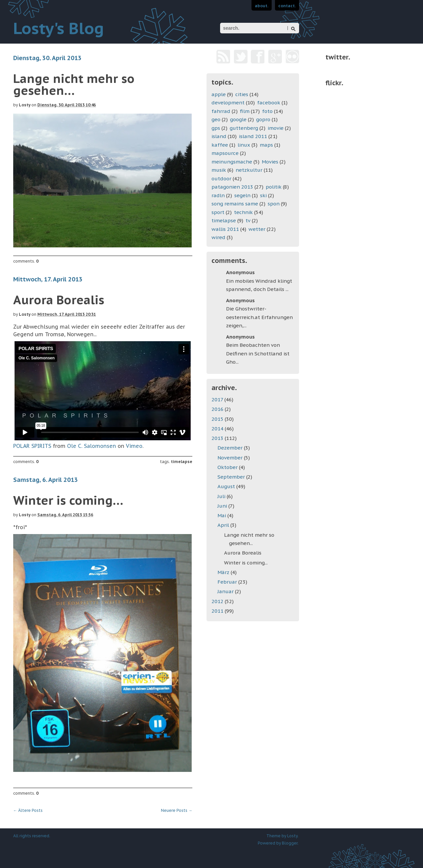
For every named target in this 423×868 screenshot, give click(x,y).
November (231, 458)
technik (243, 212)
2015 (218, 419)
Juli (222, 496)
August (227, 486)
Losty (25, 105)
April (224, 525)
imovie (276, 128)
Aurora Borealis (59, 300)
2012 (218, 601)
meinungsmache (232, 162)
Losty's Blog (58, 28)
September (232, 477)
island (219, 136)
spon (274, 204)
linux (244, 145)
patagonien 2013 (232, 187)
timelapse (182, 462)
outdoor (221, 179)
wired (218, 237)
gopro (263, 119)
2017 (218, 399)
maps (266, 145)
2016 (218, 409)
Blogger (290, 843)
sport (218, 212)
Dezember (231, 448)
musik (219, 170)
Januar (226, 591)
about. (262, 6)
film (245, 111)
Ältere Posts (28, 810)
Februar (228, 582)
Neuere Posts (177, 810)
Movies (270, 162)
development (228, 103)
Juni (223, 506)
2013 (218, 438)
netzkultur (249, 170)
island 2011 (253, 136)
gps (216, 128)
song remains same (235, 204)
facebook (269, 103)
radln (218, 195)
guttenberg (244, 128)
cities (242, 94)
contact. (287, 6)
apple (219, 94)
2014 (218, 429)
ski (263, 195)
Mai (222, 515)
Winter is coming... (68, 500)
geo (216, 119)
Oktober (228, 467)
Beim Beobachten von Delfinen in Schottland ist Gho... (258, 353)
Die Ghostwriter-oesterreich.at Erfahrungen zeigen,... (259, 317)
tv (248, 220)
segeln (242, 195)
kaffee (220, 145)
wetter (257, 229)
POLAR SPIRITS (32, 446)
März (224, 572)
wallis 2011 (225, 229)
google (238, 119)
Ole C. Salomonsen (92, 446)
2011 (218, 611)
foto (267, 111)
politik (274, 187)
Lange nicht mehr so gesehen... (74, 84)
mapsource (225, 153)
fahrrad (221, 111)
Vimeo (134, 446)
